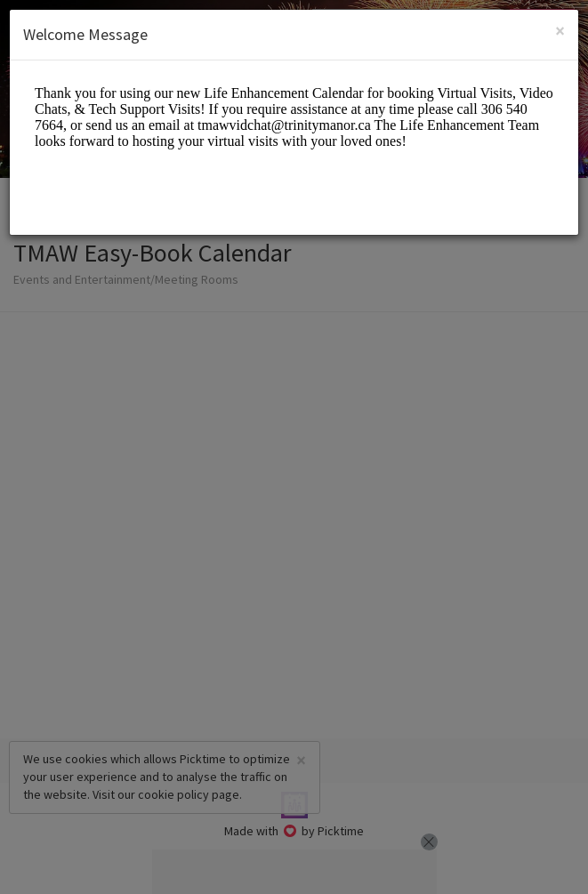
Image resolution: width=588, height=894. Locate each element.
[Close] (560, 31)
